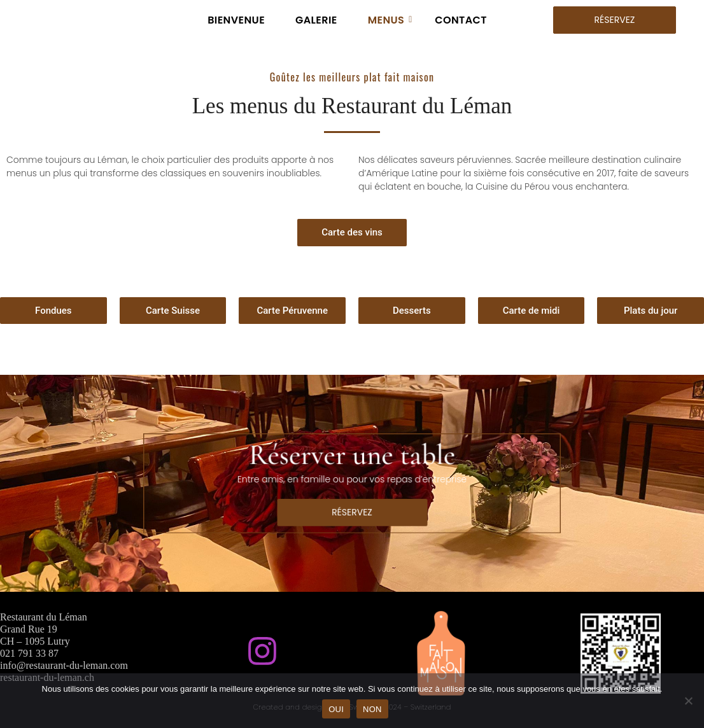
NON (372, 709)
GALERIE (316, 20)
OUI (336, 709)
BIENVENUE (236, 20)
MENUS (390, 20)
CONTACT (461, 20)
